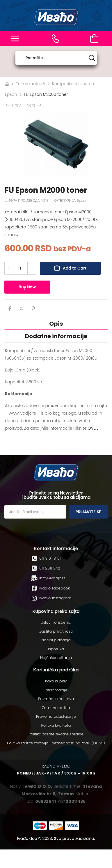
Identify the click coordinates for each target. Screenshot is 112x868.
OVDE (93, 428)
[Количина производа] (20, 268)
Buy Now (27, 287)
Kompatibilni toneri (71, 84)
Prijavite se (88, 512)
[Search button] (92, 58)
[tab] (56, 324)
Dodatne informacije (56, 336)
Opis (56, 324)
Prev (14, 105)
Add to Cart (75, 268)
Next (34, 105)
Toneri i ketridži (31, 84)
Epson (11, 94)
